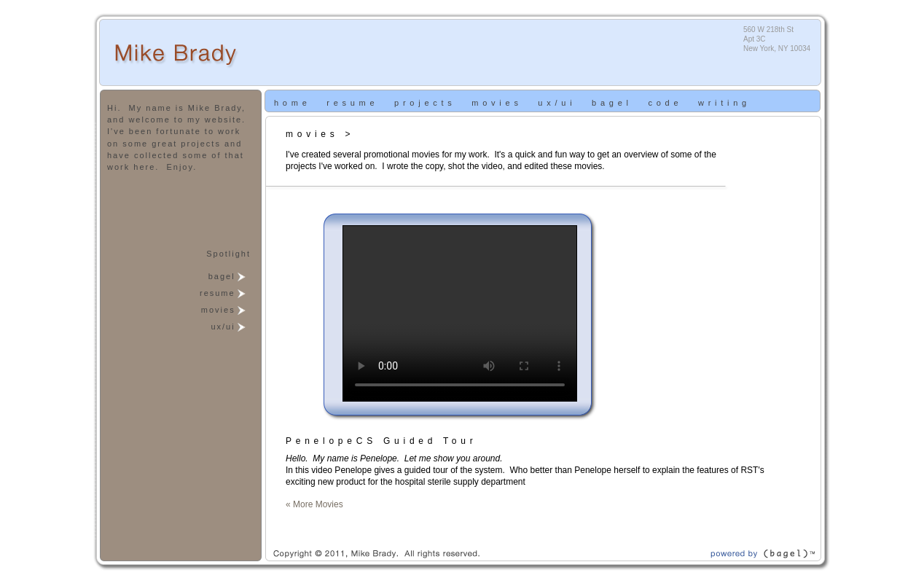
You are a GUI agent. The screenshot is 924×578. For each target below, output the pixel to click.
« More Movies (314, 504)
